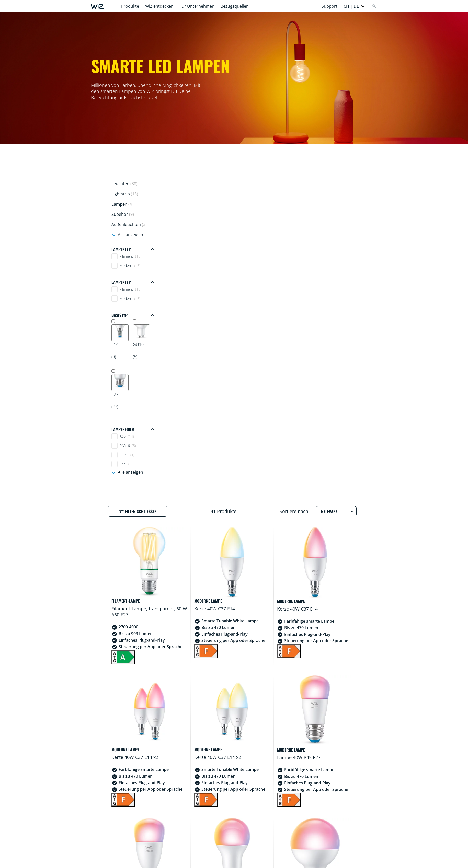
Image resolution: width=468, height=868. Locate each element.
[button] (354, 6)
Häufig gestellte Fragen (178, 862)
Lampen (123, 204)
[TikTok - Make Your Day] (156, 841)
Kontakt (295, 862)
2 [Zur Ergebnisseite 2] (290, 787)
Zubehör (123, 214)
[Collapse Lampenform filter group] (133, 429)
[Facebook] (120, 841)
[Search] (374, 6)
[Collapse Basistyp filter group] (133, 315)
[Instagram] (129, 841)
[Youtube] (147, 841)
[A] (185, 335)
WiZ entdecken (159, 6)
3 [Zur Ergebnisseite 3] (299, 787)
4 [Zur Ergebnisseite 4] (309, 787)
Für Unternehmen (197, 6)
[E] (247, 606)
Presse (317, 862)
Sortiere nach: (295, 196)
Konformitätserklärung (230, 862)
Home (141, 862)
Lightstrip (125, 194)
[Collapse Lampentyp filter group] (133, 249)
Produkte (130, 6)
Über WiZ (270, 862)
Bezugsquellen (235, 6)
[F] (247, 329)
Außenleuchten (129, 224)
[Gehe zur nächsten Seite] (336, 787)
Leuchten (124, 184)
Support (329, 6)
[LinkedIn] (138, 841)
